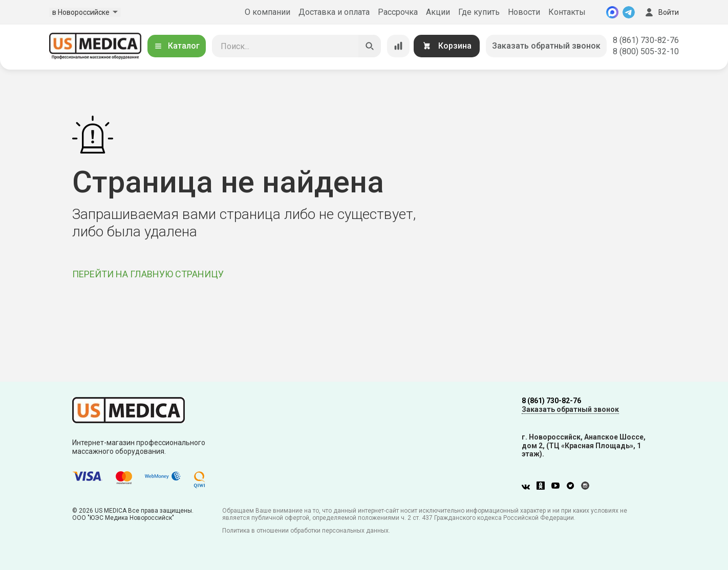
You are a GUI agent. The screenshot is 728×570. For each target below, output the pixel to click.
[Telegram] (629, 12)
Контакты (567, 12)
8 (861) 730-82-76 (646, 40)
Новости (524, 12)
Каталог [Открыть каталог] (177, 46)
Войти (661, 12)
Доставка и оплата (334, 12)
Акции (438, 12)
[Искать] (370, 46)
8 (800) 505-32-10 (646, 51)
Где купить (479, 12)
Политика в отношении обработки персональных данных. (306, 531)
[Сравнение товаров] (398, 46)
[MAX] (612, 12)
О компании (267, 12)
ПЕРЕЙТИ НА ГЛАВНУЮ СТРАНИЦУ (148, 274)
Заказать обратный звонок (546, 46)
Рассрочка (398, 12)
